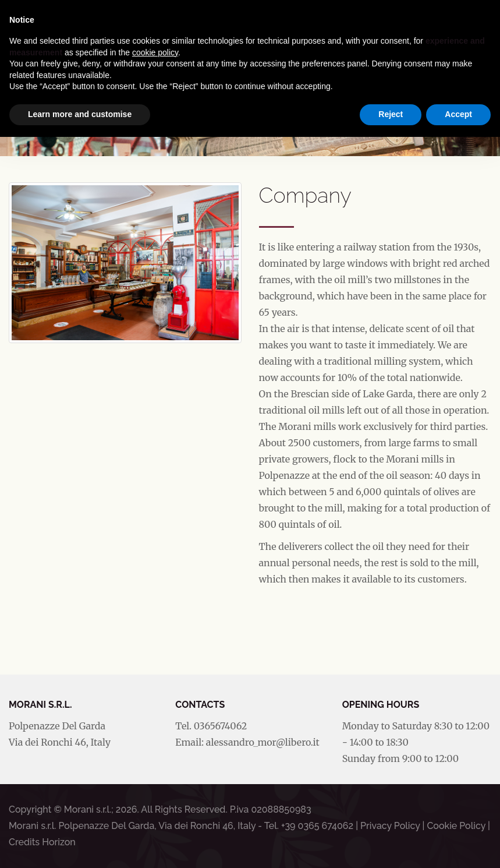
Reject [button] (391, 114)
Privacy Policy (390, 826)
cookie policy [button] (155, 52)
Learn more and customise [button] (80, 114)
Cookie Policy (456, 826)
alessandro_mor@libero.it (263, 742)
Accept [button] (458, 114)
